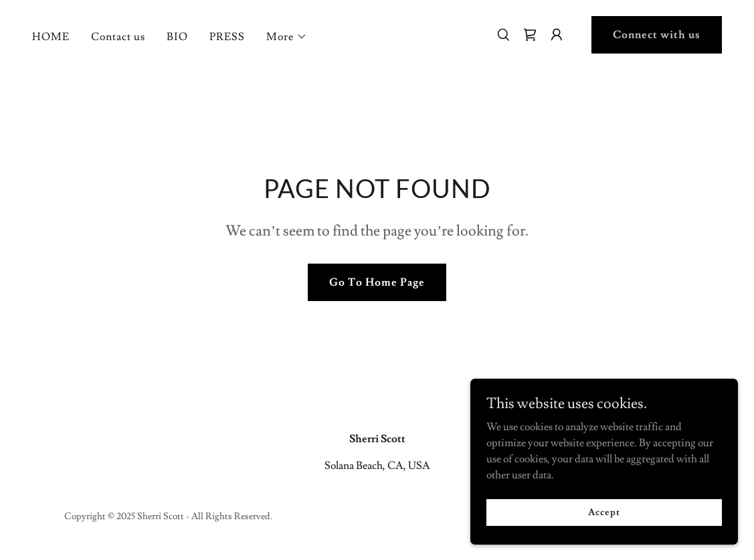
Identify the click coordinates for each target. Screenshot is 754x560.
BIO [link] (177, 37)
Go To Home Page (377, 282)
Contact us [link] (118, 37)
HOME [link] (51, 37)
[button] (287, 37)
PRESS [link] (227, 37)
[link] (530, 35)
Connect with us (657, 35)
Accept (604, 512)
